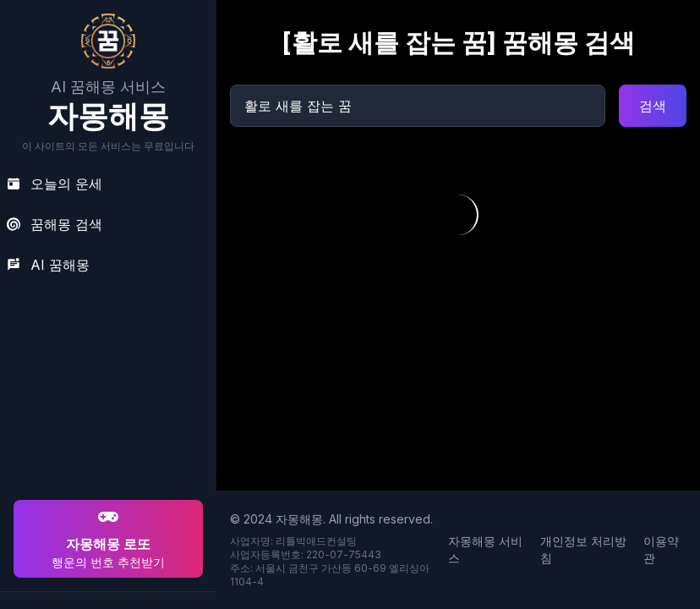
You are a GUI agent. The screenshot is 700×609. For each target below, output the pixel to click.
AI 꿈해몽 (48, 265)
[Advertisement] (106, 387)
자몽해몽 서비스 (485, 549)
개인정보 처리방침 (583, 549)
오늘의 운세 (55, 184)
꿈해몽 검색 (55, 224)
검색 (653, 106)
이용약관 (661, 549)
